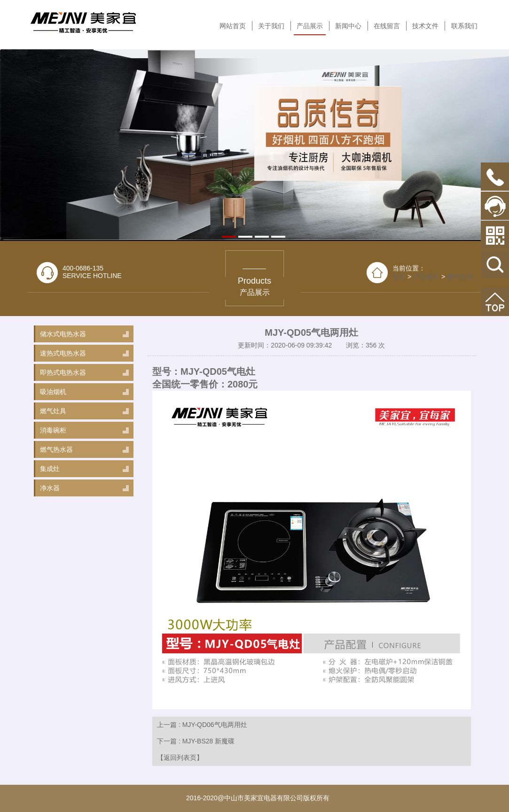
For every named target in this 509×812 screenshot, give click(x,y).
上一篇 (202, 725)
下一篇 (196, 741)
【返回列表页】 (180, 758)
